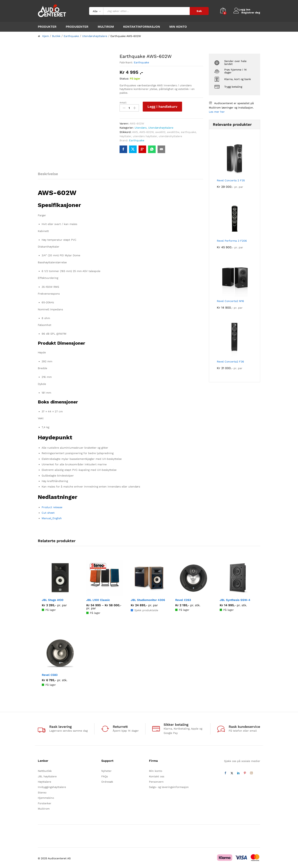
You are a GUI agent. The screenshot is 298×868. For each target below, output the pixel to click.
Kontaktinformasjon (142, 27)
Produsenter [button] (77, 27)
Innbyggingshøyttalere (52, 786)
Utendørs (141, 127)
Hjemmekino (46, 797)
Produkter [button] (47, 27)
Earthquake (141, 62)
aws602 (160, 131)
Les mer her (217, 112)
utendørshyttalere (170, 135)
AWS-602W (146, 131)
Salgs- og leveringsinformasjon (169, 786)
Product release (52, 506)
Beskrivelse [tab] (48, 173)
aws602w (173, 131)
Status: (124, 79)
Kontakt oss (157, 775)
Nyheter (106, 770)
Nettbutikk (45, 770)
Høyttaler (125, 135)
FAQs (105, 775)
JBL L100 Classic (98, 599)
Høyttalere (44, 781)
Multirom (106, 27)
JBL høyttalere (47, 775)
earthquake (188, 131)
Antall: (123, 103)
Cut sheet (48, 512)
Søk (199, 11)
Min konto (178, 27)
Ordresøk (107, 781)
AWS (135, 131)
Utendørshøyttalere (161, 127)
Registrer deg (251, 13)
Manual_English (52, 517)
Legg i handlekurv (162, 107)
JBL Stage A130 (53, 599)
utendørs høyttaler (145, 135)
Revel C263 (183, 599)
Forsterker (45, 802)
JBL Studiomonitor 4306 (148, 599)
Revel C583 (50, 674)
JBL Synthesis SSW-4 (235, 599)
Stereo (42, 791)
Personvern (156, 781)
